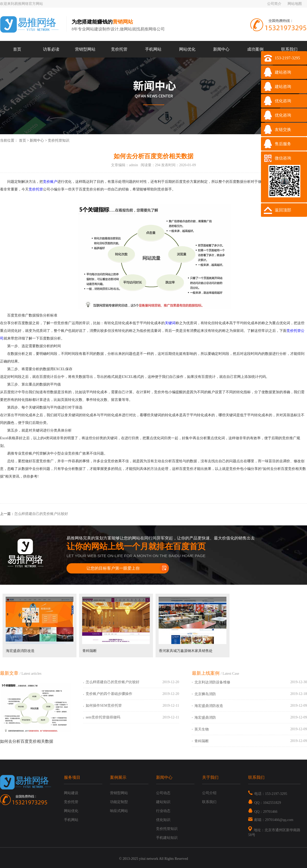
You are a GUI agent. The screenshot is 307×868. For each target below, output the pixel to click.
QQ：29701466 (263, 812)
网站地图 (295, 4)
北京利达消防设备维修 (212, 682)
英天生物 (202, 729)
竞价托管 (119, 49)
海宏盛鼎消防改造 (20, 651)
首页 (17, 49)
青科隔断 (90, 651)
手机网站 (153, 49)
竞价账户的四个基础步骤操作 (109, 694)
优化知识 (163, 820)
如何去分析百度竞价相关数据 (27, 741)
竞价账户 (50, 182)
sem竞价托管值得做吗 (103, 717)
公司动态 (163, 793)
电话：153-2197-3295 (268, 794)
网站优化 (187, 49)
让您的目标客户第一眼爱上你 (113, 568)
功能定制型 (119, 802)
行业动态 (163, 811)
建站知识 (163, 802)
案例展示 (118, 777)
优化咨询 (283, 101)
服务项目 (72, 777)
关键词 (170, 323)
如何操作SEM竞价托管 (104, 706)
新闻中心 (221, 49)
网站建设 (71, 793)
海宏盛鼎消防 (205, 718)
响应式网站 (119, 811)
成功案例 (255, 49)
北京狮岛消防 (205, 694)
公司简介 (274, 4)
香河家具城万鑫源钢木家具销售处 (186, 651)
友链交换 (283, 129)
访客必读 (51, 49)
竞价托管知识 (59, 140)
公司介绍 (209, 793)
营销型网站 (85, 49)
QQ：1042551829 (265, 803)
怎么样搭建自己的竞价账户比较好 (41, 514)
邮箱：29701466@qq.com (271, 820)
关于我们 (210, 777)
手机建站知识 (167, 838)
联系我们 (289, 49)
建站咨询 (283, 72)
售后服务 (283, 144)
